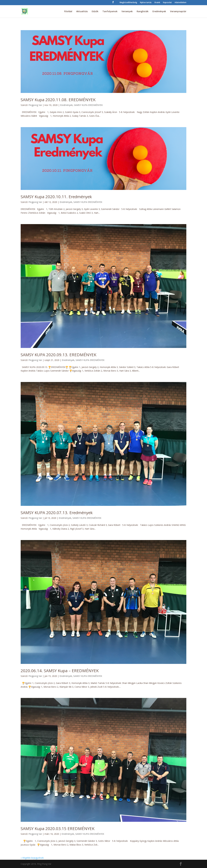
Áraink (157, 3)
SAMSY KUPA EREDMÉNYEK (88, 105)
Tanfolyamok (110, 12)
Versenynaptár (178, 12)
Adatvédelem (180, 3)
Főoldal (68, 12)
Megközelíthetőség (128, 3)
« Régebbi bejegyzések (32, 858)
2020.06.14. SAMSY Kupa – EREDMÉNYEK (60, 671)
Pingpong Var (35, 105)
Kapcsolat (167, 3)
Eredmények (159, 12)
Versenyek (127, 12)
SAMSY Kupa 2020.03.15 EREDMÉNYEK (58, 828)
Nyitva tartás (146, 3)
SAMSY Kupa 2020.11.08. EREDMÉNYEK (58, 100)
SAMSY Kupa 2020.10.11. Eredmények (56, 197)
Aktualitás (82, 12)
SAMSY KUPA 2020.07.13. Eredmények (57, 513)
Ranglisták (143, 12)
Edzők (95, 12)
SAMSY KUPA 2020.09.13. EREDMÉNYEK (58, 355)
